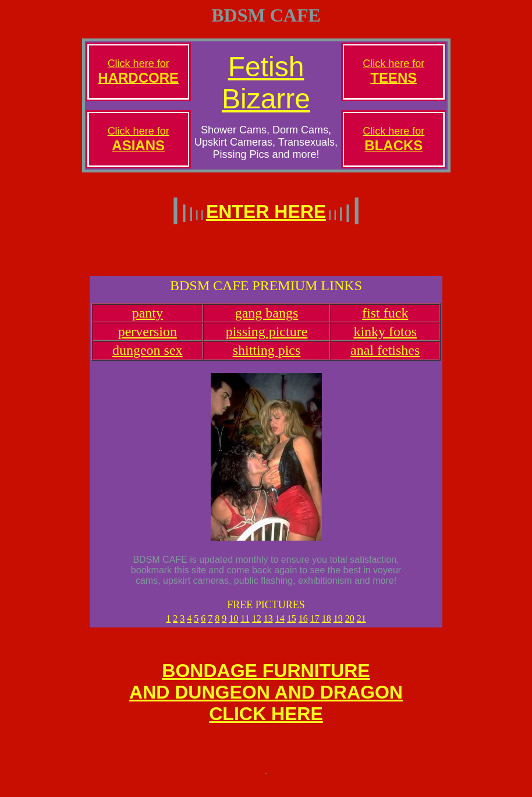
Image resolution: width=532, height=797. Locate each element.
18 (327, 625)
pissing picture (267, 338)
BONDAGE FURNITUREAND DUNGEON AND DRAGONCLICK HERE (266, 703)
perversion (148, 338)
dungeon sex (148, 357)
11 (245, 625)
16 (303, 625)
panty (148, 320)
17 (315, 625)
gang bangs (267, 320)
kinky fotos (385, 338)
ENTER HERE (266, 211)
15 (292, 625)
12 (257, 625)
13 (268, 625)
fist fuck (385, 320)
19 (338, 625)
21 (361, 625)
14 (280, 625)
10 (233, 625)
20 (350, 625)
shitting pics (267, 357)
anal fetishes (385, 357)
